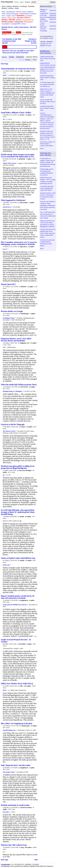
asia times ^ (6, 812)
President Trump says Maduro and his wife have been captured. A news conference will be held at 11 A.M (47, 135)
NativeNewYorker (26, 807)
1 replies (33, 314)
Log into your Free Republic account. (46, 44)
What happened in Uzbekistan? (13, 200)
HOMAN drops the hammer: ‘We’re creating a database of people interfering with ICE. (48, 181)
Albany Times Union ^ (10, 163)
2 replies (31, 203)
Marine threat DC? (8, 284)
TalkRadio (19, 20)
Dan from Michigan (25, 470)
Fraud (14, 16)
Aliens (4, 14)
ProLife (24, 12)
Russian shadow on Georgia (12, 311)
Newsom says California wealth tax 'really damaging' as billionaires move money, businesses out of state (48, 205)
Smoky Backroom (43, 26)
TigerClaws (23, 247)
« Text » (35, 60)
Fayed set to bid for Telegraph (13, 424)
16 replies (29, 427)
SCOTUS (19, 12)
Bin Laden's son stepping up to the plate (17, 723)
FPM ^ (5, 75)
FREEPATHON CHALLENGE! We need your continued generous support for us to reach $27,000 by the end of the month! (48, 68)
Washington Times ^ (9, 318)
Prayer (4, 12)
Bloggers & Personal (44, 10)
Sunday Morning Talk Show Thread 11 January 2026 (48, 78)
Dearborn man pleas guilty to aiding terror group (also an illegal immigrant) (18, 467)
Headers (28, 60)
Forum (16, 2)
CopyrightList (6, 24)
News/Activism (45, 17)
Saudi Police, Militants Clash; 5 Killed (16, 113)
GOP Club (43, 15)
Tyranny (4, 18)
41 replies (27, 71)
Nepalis (22, 560)
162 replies (27, 686)
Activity (12, 57)
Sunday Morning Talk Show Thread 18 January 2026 (48, 58)
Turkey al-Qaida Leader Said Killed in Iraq (18, 558)
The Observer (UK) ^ (10, 431)
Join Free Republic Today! (47, 37)
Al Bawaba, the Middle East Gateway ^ (15, 605)
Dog (22, 847)
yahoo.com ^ (7, 565)
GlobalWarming (24, 14)
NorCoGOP (24, 387)
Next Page (5, 64)
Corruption (33, 14)
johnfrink (22, 159)
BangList (30, 12)
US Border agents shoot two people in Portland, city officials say (47, 84)
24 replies (31, 247)
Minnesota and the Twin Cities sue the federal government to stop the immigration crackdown (47, 224)
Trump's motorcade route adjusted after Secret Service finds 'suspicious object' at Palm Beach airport (48, 233)
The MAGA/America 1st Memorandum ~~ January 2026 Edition (48, 144)
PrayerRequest (11, 12)
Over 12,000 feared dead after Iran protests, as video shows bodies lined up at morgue (48, 215)
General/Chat (44, 13)
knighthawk (24, 600)
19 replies (28, 516)
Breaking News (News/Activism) (45, 52)
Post (55, 10)
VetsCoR (43, 29)
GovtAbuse (29, 16)
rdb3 (21, 71)
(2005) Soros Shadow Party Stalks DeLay (17, 684)
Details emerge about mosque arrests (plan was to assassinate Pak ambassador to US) (18, 156)
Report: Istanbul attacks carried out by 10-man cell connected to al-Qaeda (18, 597)
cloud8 (22, 516)
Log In (22, 2)
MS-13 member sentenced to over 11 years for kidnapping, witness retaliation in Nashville (19, 243)
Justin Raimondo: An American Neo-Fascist (18, 69)
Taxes (3, 16)
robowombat (24, 203)
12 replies (32, 387)
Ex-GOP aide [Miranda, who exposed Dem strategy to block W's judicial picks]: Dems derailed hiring (18, 512)
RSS (36, 860)
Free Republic (7, 2)
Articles (4, 57)
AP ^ (4, 119)
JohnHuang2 (25, 314)
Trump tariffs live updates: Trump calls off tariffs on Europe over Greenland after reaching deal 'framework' (48, 162)
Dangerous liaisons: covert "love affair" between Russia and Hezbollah (17, 340)
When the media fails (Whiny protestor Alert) (19, 385)
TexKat (22, 115)
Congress (9, 16)
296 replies (28, 847)
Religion (43, 19)
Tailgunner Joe (25, 343)
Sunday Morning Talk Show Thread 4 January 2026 (47, 108)
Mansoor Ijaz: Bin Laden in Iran (14, 845)
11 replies (30, 287)
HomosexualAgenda (12, 14)
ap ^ (4, 475)
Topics (51, 10)
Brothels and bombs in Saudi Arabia (15, 805)
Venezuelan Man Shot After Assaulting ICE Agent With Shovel (47, 188)
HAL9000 (22, 644)
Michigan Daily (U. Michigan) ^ (13, 391)
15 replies (34, 726)
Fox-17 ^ (6, 249)
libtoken (24, 287)
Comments (20, 57)
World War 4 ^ (8, 207)
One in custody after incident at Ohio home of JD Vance (48, 102)
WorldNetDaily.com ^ (10, 730)
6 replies (32, 600)
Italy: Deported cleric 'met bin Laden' (16, 765)
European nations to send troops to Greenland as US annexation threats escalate (48, 196)
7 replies (29, 159)
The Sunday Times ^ (9, 772)
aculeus (23, 427)
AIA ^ (5, 347)
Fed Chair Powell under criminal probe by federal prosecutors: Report (47, 243)
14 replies (28, 115)
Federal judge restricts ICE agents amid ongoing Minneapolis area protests (47, 172)
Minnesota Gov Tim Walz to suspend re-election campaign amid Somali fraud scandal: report (47, 93)
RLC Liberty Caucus (44, 22)
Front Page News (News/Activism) (46, 154)
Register (27, 2)
